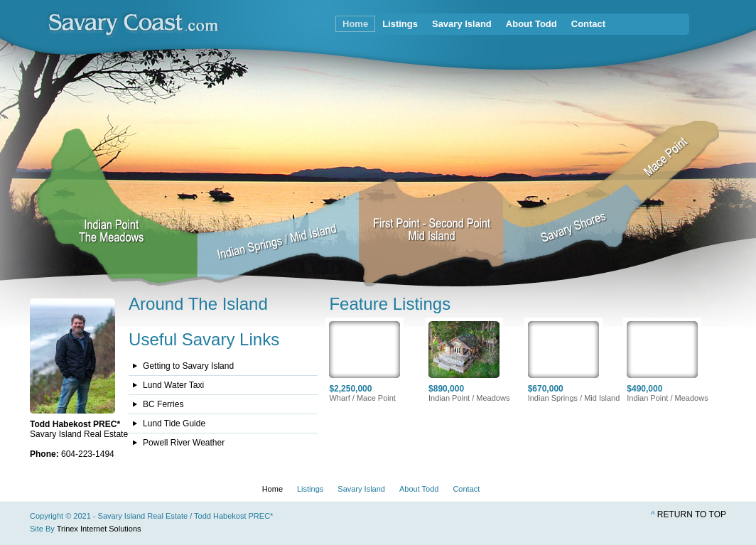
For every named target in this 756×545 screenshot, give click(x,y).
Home (355, 24)
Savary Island (462, 24)
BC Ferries (163, 404)
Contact (588, 24)
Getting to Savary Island (188, 366)
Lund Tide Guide (174, 423)
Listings (400, 24)
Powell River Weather (184, 443)
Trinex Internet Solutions (99, 529)
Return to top (692, 514)
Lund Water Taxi (173, 385)
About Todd (531, 24)
